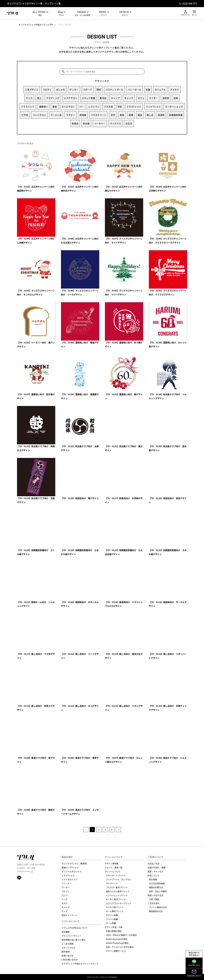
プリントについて (112, 871)
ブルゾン (65, 891)
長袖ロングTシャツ (70, 867)
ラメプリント (112, 883)
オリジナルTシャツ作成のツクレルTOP (36, 25)
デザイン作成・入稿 (113, 927)
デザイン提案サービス (116, 951)
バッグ (65, 899)
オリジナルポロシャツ (71, 871)
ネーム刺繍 (111, 923)
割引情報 (153, 879)
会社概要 (65, 932)
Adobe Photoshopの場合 (117, 943)
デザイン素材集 (64, 25)
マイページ (185, 13)
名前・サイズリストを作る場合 (120, 947)
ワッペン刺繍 (112, 919)
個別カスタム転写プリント (118, 891)
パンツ (65, 895)
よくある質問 (67, 944)
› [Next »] (118, 830)
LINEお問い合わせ (70, 960)
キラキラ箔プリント (115, 907)
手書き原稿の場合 (114, 931)
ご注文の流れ (154, 903)
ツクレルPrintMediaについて (75, 928)
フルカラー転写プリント (117, 887)
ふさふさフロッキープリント (119, 903)
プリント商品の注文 (158, 907)
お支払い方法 (154, 863)
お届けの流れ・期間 (157, 867)
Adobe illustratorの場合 (117, 939)
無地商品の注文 (156, 911)
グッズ (65, 911)
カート (194, 13)
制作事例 (65, 952)
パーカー (65, 887)
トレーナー (66, 883)
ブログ (61, 14)
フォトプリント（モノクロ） (119, 879)
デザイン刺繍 (112, 915)
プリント (104, 14)
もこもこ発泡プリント (116, 899)
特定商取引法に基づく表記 (73, 940)
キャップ (65, 907)
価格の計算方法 (156, 887)
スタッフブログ (68, 948)
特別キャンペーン (69, 915)
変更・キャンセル (156, 871)
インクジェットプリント (117, 895)
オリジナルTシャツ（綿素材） (75, 863)
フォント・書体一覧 (113, 867)
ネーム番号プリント (115, 911)
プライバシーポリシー (71, 936)
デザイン (125, 14)
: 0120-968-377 (189, 3)
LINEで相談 (154, 899)
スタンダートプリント (116, 875)
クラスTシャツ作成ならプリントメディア (80, 964)
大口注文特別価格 (157, 883)
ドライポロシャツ (69, 879)
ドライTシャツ (68, 875)
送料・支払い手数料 (158, 891)
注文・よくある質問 (83, 14)
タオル (65, 903)
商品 (40, 14)
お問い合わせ (67, 956)
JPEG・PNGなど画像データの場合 (121, 935)
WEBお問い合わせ (194, 973)
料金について (154, 875)
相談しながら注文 (156, 895)
